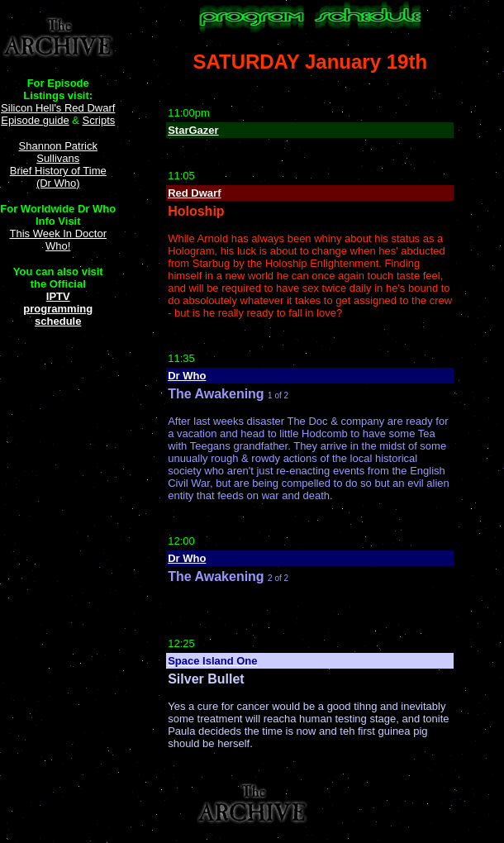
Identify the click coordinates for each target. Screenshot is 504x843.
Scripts (99, 120)
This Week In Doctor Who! (58, 240)
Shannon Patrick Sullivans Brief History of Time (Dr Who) (58, 164)
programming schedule (58, 315)
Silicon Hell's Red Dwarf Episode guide (58, 114)
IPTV (58, 296)
